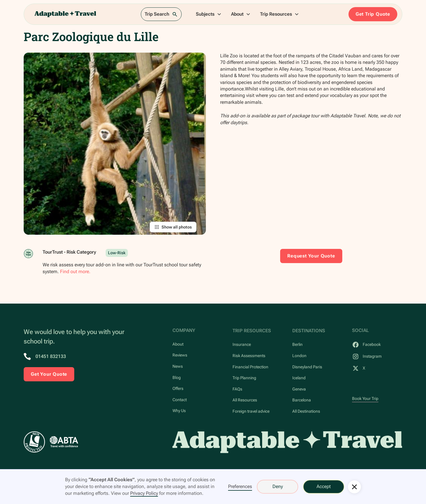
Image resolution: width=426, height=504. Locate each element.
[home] (65, 14)
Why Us (179, 411)
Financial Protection (250, 367)
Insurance (242, 345)
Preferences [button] (240, 486)
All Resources (245, 400)
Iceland (299, 378)
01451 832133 (51, 356)
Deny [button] (278, 486)
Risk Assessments (249, 356)
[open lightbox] (115, 144)
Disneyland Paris (307, 367)
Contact (180, 400)
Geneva (299, 389)
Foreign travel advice (251, 411)
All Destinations (306, 411)
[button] (209, 14)
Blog (177, 378)
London (299, 356)
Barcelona (302, 400)
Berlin (297, 345)
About (178, 344)
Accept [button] (324, 486)
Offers (178, 389)
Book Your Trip (365, 399)
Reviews (180, 355)
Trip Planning (244, 378)
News (178, 366)
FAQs (237, 389)
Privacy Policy (144, 493)
